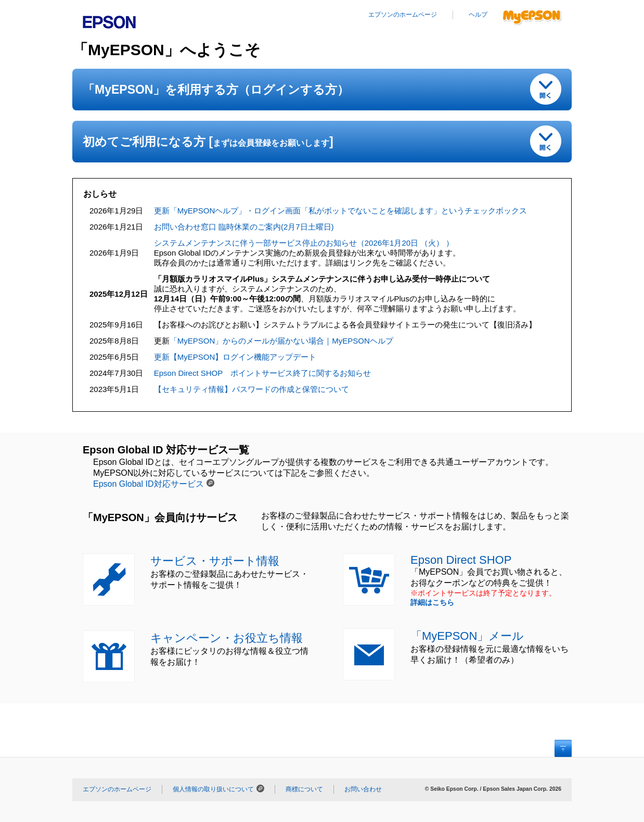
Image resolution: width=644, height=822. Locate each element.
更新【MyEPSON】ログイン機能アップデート (235, 357)
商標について (304, 789)
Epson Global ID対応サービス (149, 484)
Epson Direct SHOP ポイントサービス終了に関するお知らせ (262, 373)
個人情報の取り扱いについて (213, 789)
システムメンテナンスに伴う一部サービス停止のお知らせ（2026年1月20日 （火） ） (304, 243)
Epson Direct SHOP (461, 560)
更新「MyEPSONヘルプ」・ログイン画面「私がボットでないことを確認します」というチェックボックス (341, 211)
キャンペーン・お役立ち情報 (227, 638)
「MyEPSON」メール (467, 636)
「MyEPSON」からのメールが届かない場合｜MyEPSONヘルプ (281, 341)
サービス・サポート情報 (215, 561)
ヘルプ (478, 15)
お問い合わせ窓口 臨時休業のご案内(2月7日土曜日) (244, 227)
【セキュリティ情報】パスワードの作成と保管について (252, 389)
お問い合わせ (363, 789)
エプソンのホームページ (403, 15)
